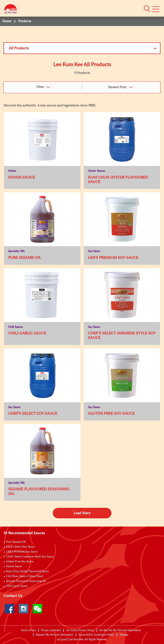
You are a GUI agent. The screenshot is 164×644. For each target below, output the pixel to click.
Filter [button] (40, 87)
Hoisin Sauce (14, 567)
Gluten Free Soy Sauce (20, 562)
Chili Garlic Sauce (17, 586)
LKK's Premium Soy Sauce (22, 552)
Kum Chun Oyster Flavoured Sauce (27, 571)
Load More (82, 513)
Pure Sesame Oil (16, 542)
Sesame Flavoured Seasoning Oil (26, 581)
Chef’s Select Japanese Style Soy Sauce (30, 557)
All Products (19, 48)
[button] (147, 9)
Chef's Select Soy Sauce (20, 547)
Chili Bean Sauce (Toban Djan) (25, 576)
